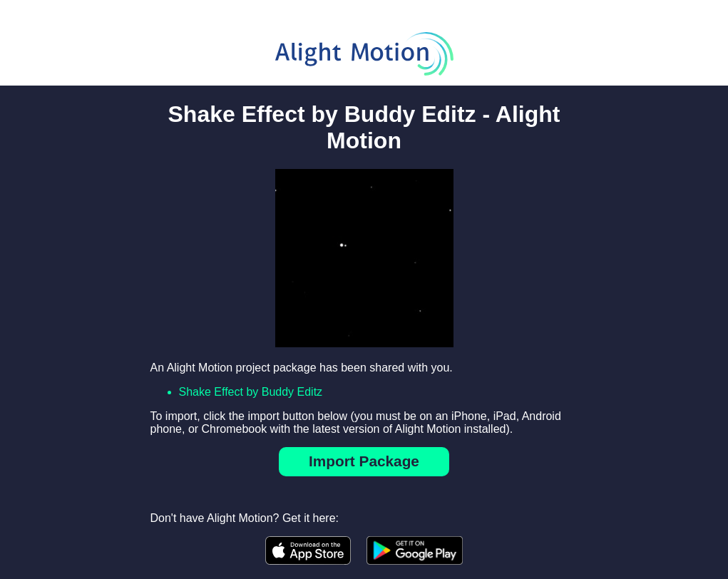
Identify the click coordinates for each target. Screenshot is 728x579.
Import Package (364, 461)
